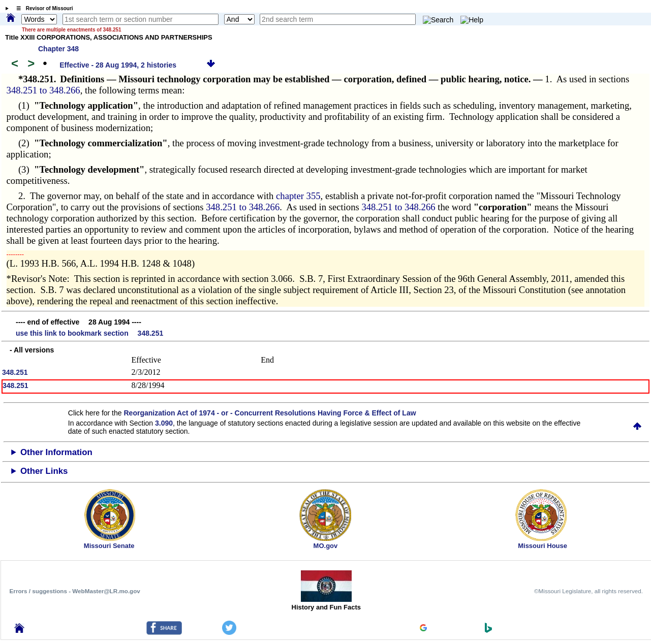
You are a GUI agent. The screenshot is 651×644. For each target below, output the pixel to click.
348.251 (15, 372)
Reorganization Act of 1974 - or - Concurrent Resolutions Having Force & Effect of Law (270, 413)
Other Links (44, 471)
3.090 (164, 423)
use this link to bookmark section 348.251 (89, 333)
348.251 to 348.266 (43, 90)
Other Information (56, 452)
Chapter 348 (58, 49)
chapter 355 (298, 196)
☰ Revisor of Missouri (42, 8)
